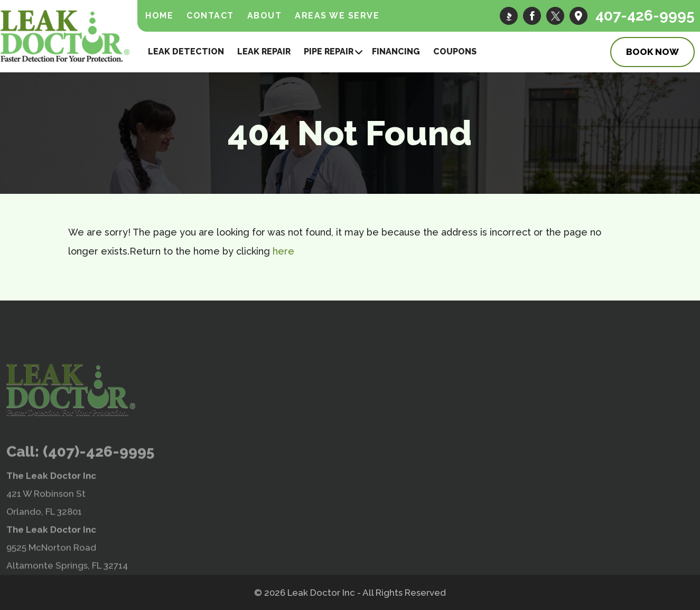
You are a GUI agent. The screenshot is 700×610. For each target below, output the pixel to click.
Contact (210, 16)
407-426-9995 (645, 16)
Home (159, 16)
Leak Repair (264, 51)
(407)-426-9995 (99, 476)
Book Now (652, 52)
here (283, 251)
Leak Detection (186, 51)
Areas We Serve (337, 16)
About (265, 16)
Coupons (455, 51)
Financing (396, 51)
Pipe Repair (329, 51)
